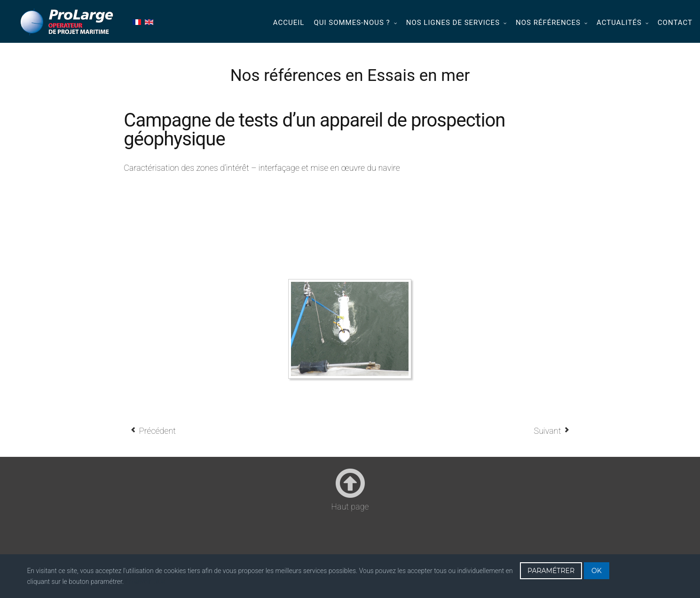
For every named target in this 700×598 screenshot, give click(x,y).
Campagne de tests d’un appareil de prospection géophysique (314, 130)
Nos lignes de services (453, 23)
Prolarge (67, 22)
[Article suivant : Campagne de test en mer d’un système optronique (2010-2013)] (552, 431)
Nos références (548, 23)
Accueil (289, 23)
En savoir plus (146, 582)
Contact (675, 23)
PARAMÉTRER (551, 571)
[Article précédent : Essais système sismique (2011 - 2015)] (153, 431)
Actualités (619, 23)
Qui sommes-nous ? (352, 23)
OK (597, 571)
